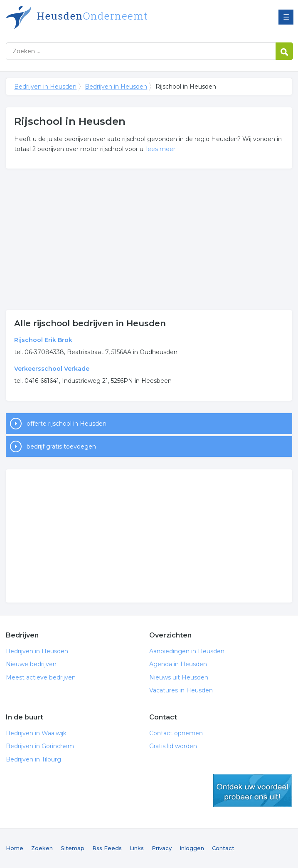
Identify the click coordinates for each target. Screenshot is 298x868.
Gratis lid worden (173, 746)
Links (137, 848)
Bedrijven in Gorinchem (40, 746)
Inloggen (192, 848)
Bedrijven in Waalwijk (36, 733)
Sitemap (73, 848)
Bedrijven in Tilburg (33, 759)
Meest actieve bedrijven (41, 677)
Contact (223, 848)
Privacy (162, 848)
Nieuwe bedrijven (31, 664)
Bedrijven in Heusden (110, 18)
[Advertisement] (149, 239)
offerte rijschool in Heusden (66, 424)
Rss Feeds (107, 848)
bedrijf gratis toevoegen (61, 446)
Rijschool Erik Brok (43, 340)
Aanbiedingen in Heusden (187, 651)
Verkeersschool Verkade (52, 369)
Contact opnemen (176, 733)
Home (15, 848)
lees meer (161, 149)
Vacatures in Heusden (181, 690)
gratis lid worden (253, 791)
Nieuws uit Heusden (179, 677)
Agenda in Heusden (178, 664)
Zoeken (42, 848)
